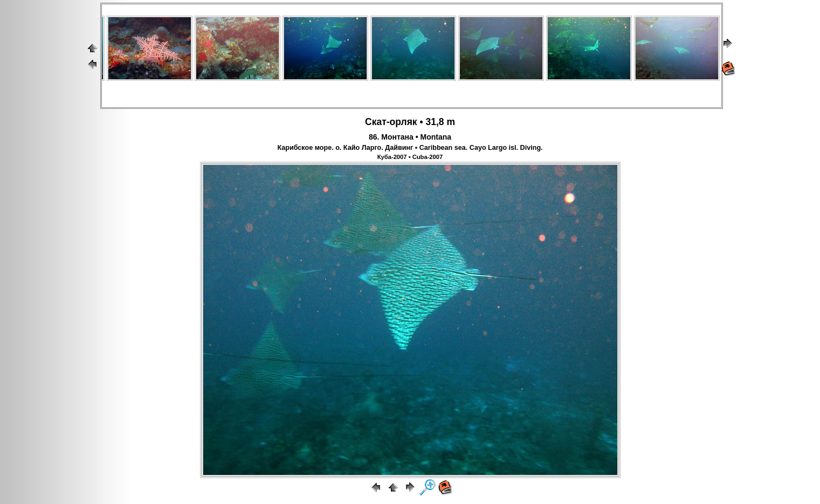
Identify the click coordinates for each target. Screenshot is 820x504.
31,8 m (440, 122)
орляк (404, 122)
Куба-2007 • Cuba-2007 (410, 157)
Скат (376, 122)
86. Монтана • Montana (410, 137)
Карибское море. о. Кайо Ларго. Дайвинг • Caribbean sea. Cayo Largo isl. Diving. (410, 148)
